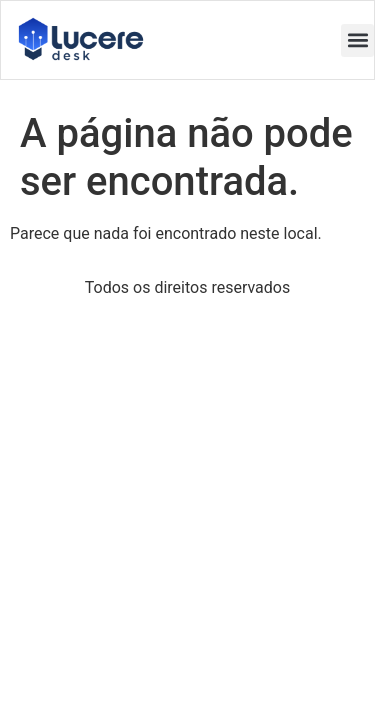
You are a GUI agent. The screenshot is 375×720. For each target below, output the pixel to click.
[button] (357, 40)
